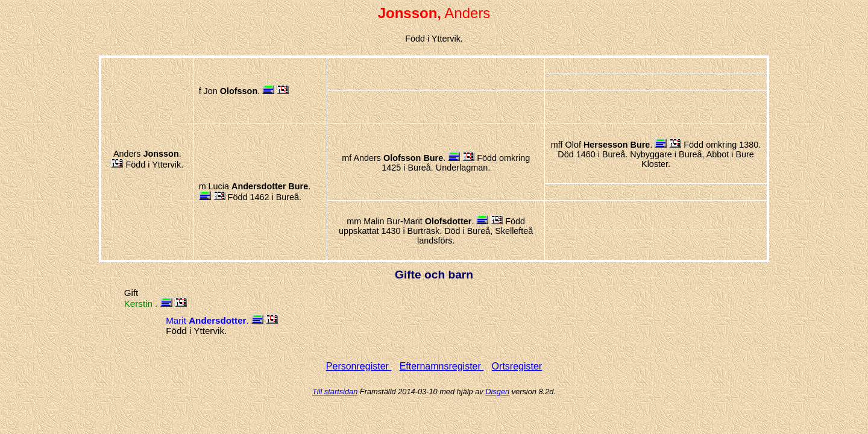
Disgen (497, 392)
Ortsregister (517, 366)
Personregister (359, 366)
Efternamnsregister (442, 366)
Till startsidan (335, 392)
